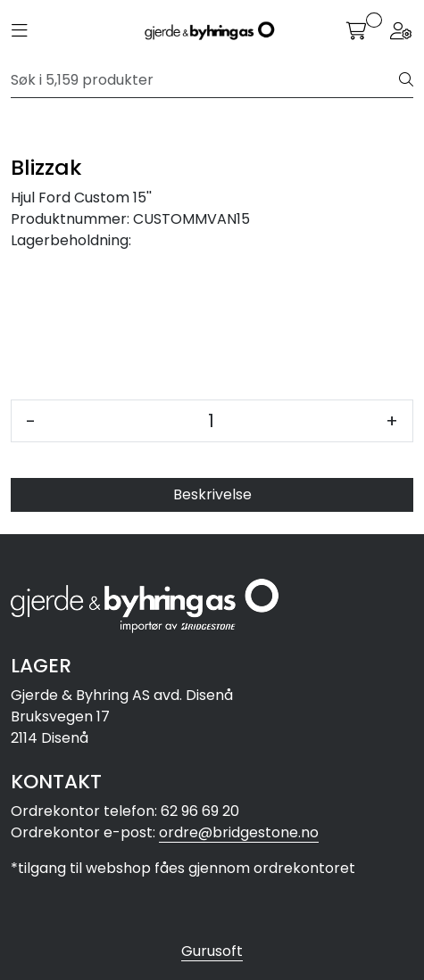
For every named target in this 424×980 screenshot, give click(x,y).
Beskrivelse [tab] (212, 494)
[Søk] (205, 80)
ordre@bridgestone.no (239, 832)
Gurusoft (212, 951)
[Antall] (211, 421)
